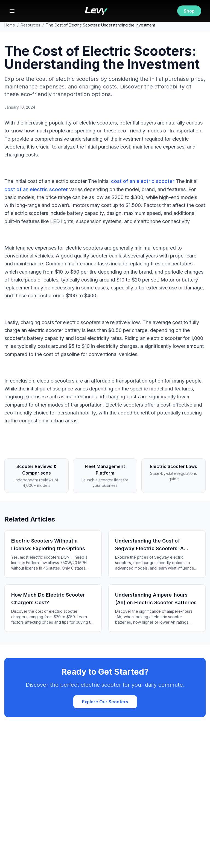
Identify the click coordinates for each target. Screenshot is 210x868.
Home (10, 25)
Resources (30, 25)
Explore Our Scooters (105, 702)
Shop (189, 11)
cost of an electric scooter (143, 181)
